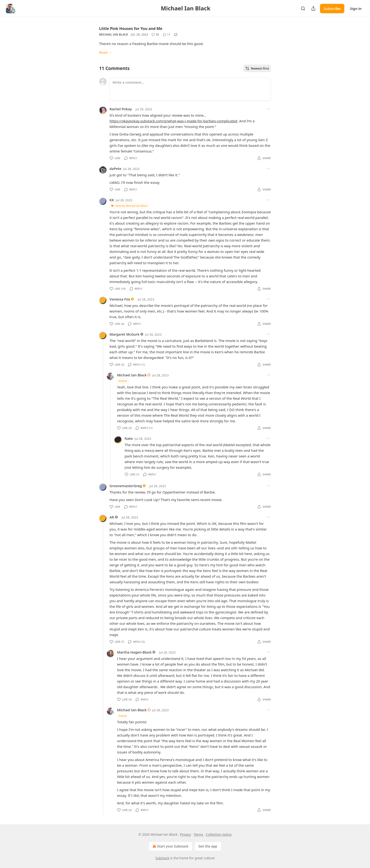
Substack (162, 858)
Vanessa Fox (120, 299)
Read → (105, 52)
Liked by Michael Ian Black (129, 206)
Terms (198, 834)
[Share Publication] (313, 8)
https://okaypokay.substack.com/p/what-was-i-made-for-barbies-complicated (173, 121)
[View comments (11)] (167, 35)
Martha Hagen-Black (134, 652)
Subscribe (332, 8)
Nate (129, 438)
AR (112, 517)
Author (123, 381)
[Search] (303, 8)
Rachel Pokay (121, 109)
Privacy (186, 834)
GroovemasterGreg (126, 486)
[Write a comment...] (190, 89)
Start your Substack (170, 846)
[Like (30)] (155, 35)
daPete (115, 169)
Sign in (356, 8)
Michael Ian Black (114, 35)
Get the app (208, 846)
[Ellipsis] (269, 109)
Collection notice (219, 834)
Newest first (257, 68)
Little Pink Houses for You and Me (131, 29)
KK (112, 200)
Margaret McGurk (124, 334)
